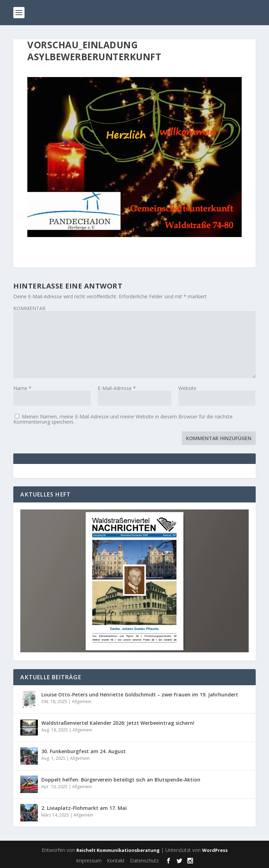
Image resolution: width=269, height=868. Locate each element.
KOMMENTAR (29, 308)
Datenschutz (144, 860)
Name (22, 388)
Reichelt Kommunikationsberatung (118, 850)
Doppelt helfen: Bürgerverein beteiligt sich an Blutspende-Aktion (121, 780)
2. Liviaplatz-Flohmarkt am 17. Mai (84, 808)
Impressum (89, 860)
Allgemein (82, 702)
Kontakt (116, 860)
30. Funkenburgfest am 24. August (84, 751)
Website (187, 388)
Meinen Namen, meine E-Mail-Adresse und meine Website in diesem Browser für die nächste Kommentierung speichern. (123, 419)
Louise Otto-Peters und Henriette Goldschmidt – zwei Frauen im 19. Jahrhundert (140, 695)
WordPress (215, 850)
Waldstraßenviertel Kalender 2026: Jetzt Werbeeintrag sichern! (118, 723)
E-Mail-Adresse (117, 388)
